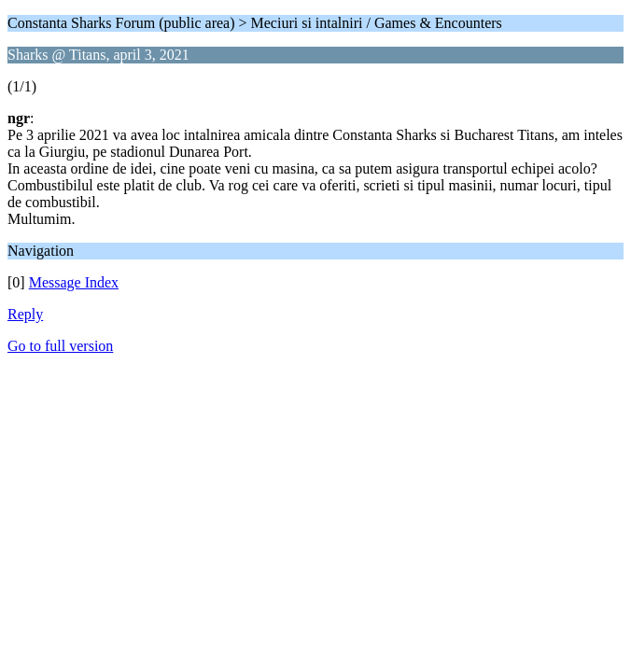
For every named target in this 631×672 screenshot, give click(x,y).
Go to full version (60, 346)
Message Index (74, 282)
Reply (25, 314)
